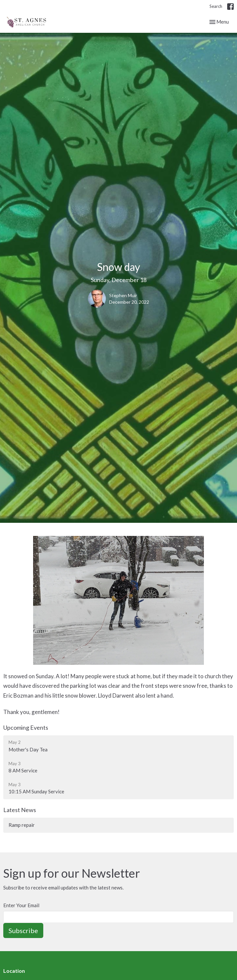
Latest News (20, 810)
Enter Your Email (21, 905)
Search (216, 6)
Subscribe (23, 930)
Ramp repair (22, 825)
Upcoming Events (26, 727)
